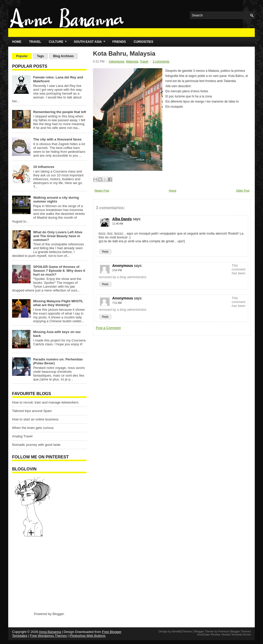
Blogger (58, 614)
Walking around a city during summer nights (56, 199)
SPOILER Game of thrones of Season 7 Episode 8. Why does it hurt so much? (59, 271)
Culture (59, 40)
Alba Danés (122, 219)
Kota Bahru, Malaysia (124, 54)
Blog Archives (63, 56)
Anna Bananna (50, 632)
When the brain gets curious (33, 428)
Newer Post (102, 190)
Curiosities (143, 42)
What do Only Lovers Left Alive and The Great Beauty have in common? (58, 236)
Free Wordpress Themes (48, 636)
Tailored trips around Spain (32, 411)
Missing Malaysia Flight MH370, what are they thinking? (58, 303)
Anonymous (123, 266)
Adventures (116, 62)
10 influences (44, 167)
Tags (40, 56)
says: (137, 219)
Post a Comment (108, 328)
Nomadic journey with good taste (36, 445)
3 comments (161, 62)
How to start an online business (35, 419)
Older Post (243, 190)
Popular (22, 56)
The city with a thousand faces (57, 139)
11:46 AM (118, 224)
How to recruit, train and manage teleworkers (45, 402)
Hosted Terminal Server (236, 635)
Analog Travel (22, 436)
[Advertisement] (44, 574)
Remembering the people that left (60, 112)
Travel (35, 42)
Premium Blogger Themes (234, 631)
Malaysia (132, 62)
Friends (119, 42)
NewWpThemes (182, 631)
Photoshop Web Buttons (88, 636)
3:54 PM (117, 270)
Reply (105, 252)
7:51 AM (117, 303)
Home (17, 42)
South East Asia (91, 40)
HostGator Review (208, 635)
